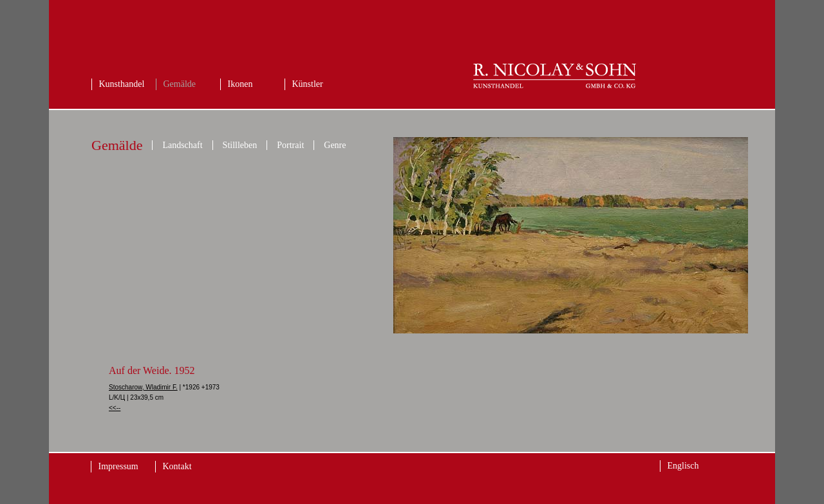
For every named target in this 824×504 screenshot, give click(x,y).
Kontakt (177, 466)
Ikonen (240, 84)
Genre (335, 145)
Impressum (118, 466)
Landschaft (182, 145)
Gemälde (180, 84)
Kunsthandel (122, 84)
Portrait (290, 145)
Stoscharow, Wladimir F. (143, 387)
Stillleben (240, 145)
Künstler (308, 84)
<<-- (115, 408)
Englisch (683, 466)
